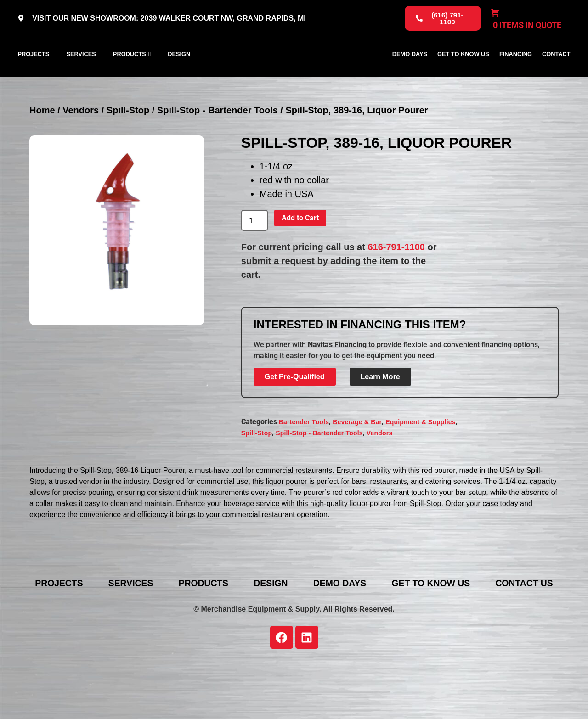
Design (179, 74)
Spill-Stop (128, 151)
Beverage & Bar (357, 462)
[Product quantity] (254, 261)
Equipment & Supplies (421, 462)
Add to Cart (300, 259)
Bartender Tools (304, 462)
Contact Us (301, 637)
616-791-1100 (396, 288)
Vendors (81, 151)
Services (81, 74)
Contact (556, 74)
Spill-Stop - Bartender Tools (218, 151)
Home (42, 151)
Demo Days (410, 74)
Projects (33, 74)
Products (130, 74)
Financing (516, 74)
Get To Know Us (463, 74)
